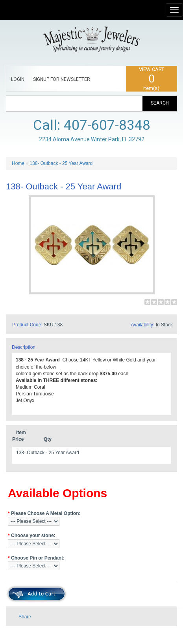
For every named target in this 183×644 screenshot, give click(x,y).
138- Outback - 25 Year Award (61, 163)
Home (18, 163)
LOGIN (18, 79)
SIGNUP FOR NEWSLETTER (62, 79)
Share (25, 617)
